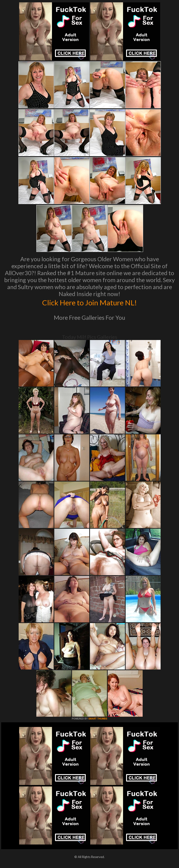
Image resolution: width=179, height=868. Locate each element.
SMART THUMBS (98, 719)
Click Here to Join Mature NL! (89, 302)
